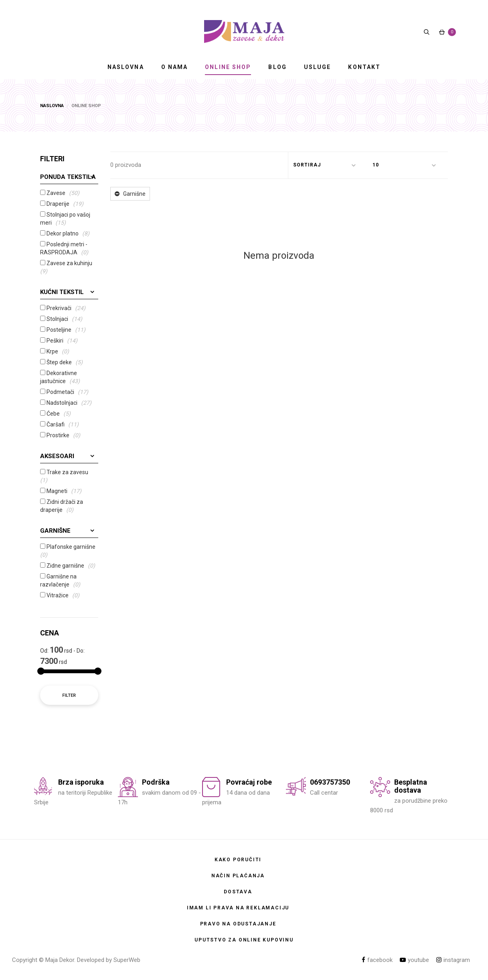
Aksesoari (57, 456)
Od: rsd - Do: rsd (62, 656)
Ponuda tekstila (68, 177)
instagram (453, 960)
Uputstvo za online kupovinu (244, 940)
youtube (414, 960)
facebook (377, 960)
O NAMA (175, 67)
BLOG (277, 67)
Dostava (238, 892)
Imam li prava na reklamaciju (238, 908)
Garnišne (55, 531)
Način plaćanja (238, 876)
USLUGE (318, 67)
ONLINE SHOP (228, 67)
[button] (328, 165)
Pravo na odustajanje (238, 924)
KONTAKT (364, 67)
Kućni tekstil (62, 292)
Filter (69, 695)
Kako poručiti (238, 860)
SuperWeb (127, 960)
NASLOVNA (126, 67)
